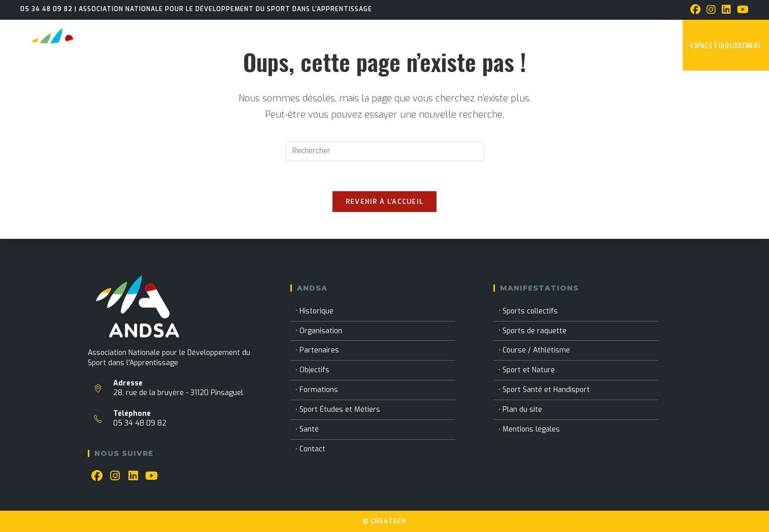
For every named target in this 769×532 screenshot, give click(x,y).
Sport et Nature (529, 370)
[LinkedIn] (133, 476)
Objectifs (314, 370)
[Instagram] (115, 476)
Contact (312, 449)
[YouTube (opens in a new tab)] (741, 10)
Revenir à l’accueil (385, 203)
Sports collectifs (530, 311)
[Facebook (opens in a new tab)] (695, 10)
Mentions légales (531, 429)
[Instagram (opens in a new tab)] (711, 10)
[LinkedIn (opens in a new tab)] (726, 10)
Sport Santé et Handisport (546, 390)
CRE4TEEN (389, 521)
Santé (309, 429)
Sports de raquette (534, 331)
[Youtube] (152, 476)
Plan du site (522, 410)
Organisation (321, 331)
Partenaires (319, 350)
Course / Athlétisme (536, 350)
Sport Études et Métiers (340, 410)
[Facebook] (97, 476)
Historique (316, 311)
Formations (319, 390)
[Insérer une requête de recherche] (385, 151)
